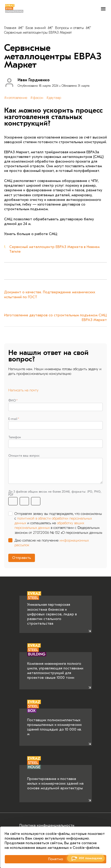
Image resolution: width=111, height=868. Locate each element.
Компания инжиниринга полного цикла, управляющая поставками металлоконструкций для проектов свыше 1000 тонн (55, 666)
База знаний (36, 28)
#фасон (37, 98)
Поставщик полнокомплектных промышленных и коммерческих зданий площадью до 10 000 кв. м (54, 723)
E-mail (13, 419)
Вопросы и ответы (69, 28)
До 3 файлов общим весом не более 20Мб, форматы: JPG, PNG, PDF (55, 493)
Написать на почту (23, 390)
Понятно (56, 859)
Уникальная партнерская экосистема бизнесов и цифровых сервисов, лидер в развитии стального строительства (52, 611)
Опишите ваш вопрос (24, 456)
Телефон (15, 437)
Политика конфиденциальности (47, 825)
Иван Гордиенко (34, 80)
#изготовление (16, 98)
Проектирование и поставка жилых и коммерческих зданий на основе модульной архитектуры (55, 778)
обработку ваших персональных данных (49, 525)
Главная (10, 28)
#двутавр (54, 98)
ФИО (12, 400)
